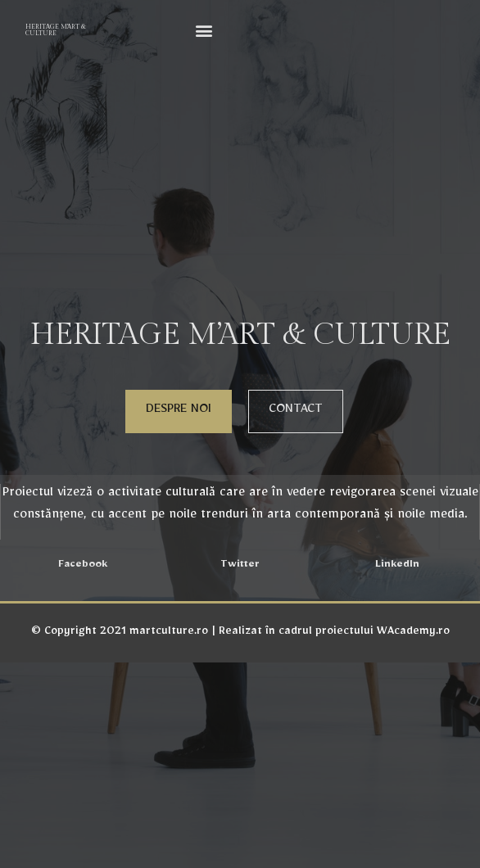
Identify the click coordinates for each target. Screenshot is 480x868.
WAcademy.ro (413, 633)
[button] (204, 30)
